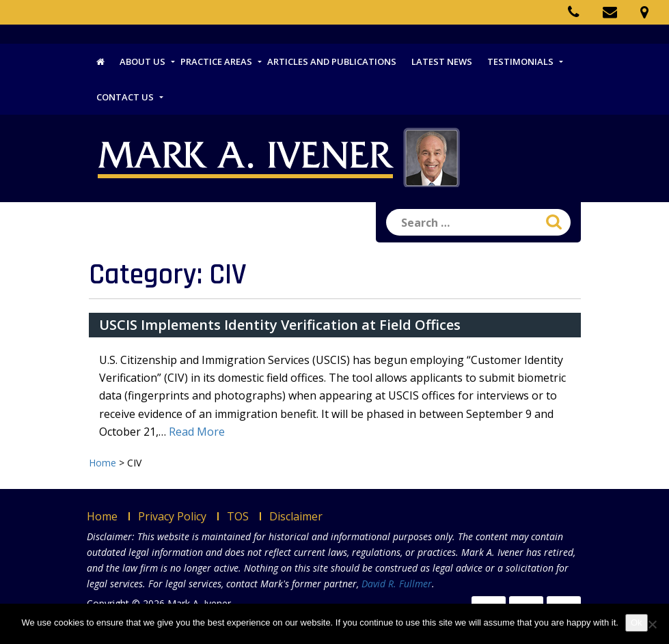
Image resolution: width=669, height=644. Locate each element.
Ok (637, 622)
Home (102, 516)
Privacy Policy (172, 516)
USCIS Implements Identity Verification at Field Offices (280, 325)
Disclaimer (296, 516)
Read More (197, 432)
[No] (652, 624)
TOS (238, 516)
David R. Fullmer (397, 584)
